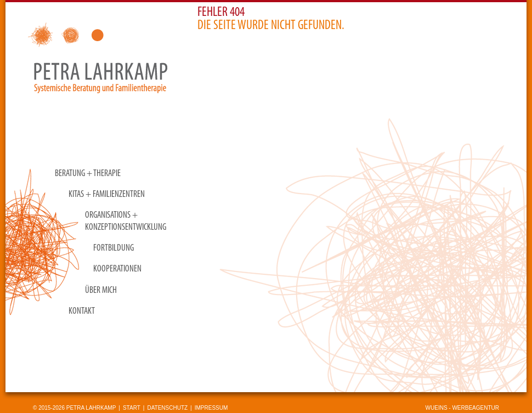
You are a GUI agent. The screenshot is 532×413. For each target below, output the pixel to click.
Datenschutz (167, 408)
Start (132, 408)
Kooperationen (117, 269)
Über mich (101, 290)
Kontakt (82, 311)
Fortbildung (114, 248)
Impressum (211, 408)
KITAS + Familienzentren (107, 194)
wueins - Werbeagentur (462, 408)
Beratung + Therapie (88, 174)
